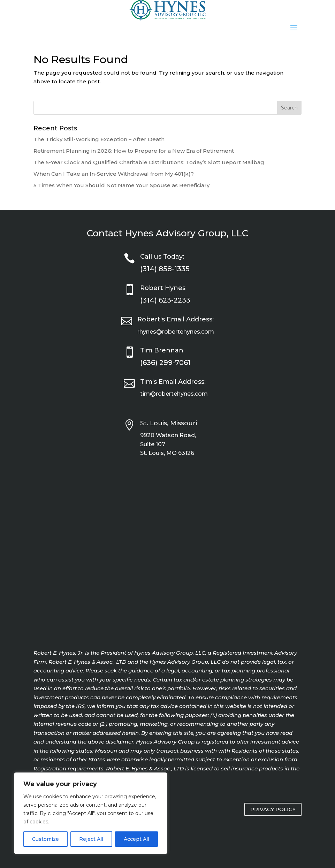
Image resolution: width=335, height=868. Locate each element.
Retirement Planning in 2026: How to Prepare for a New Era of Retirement (134, 151)
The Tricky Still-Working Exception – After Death (99, 139)
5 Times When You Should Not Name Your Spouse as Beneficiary (121, 185)
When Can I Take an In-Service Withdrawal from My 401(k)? (114, 174)
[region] (91, 813)
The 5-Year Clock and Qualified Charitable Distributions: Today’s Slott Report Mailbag (149, 162)
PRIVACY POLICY (273, 809)
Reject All (91, 839)
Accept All (136, 839)
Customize (45, 839)
